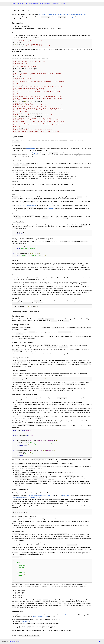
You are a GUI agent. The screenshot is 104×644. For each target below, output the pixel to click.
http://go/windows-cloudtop (40, 617)
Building (26, 4)
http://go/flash (66, 495)
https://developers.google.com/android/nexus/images (26, 497)
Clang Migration (34, 4)
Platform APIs (48, 4)
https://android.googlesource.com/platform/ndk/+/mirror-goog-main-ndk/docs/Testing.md (62, 14)
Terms (19, 641)
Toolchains (62, 4)
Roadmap (55, 4)
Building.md (72, 17)
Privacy (14, 641)
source (101, 641)
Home (14, 4)
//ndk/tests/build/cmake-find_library (29, 153)
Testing (41, 4)
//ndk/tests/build (31, 149)
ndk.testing (51, 208)
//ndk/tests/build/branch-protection (70, 210)
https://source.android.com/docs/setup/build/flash (41, 495)
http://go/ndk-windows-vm (68, 615)
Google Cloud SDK (25, 622)
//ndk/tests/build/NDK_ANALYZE (28, 206)
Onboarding (20, 4)
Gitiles (10, 641)
